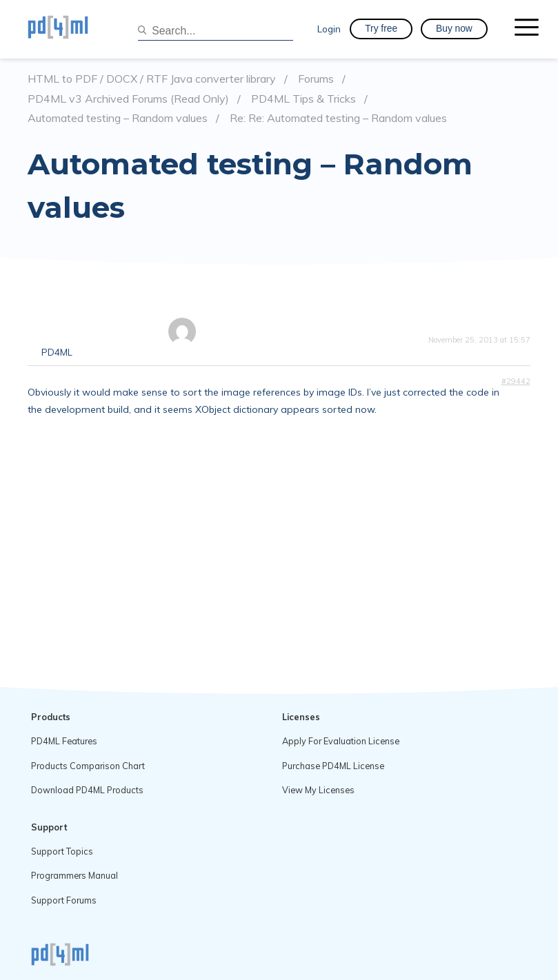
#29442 (516, 381)
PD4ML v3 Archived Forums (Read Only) (128, 99)
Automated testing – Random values (118, 118)
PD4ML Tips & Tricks (303, 99)
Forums (316, 79)
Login (329, 29)
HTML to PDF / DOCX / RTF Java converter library (152, 79)
